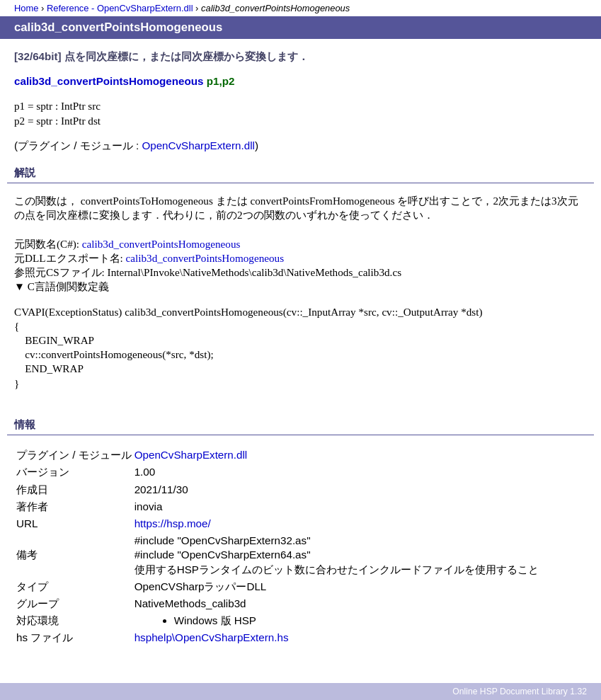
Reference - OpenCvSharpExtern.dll (120, 8)
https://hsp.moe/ (173, 523)
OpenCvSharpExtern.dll (198, 145)
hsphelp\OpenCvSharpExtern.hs (212, 637)
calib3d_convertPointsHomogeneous (161, 244)
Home (26, 8)
